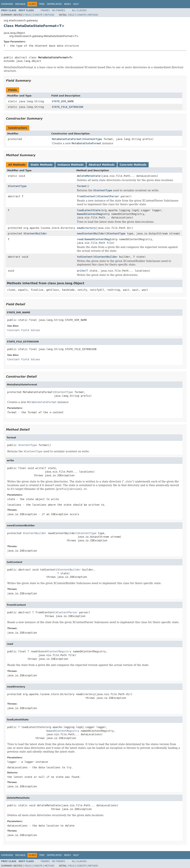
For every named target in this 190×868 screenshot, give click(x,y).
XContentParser (108, 196)
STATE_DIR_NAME (63, 101)
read (80, 239)
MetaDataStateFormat (67, 139)
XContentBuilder (35, 233)
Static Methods (41, 165)
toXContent (85, 257)
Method (49, 15)
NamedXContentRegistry (93, 214)
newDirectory (86, 228)
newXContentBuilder (91, 233)
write (81, 271)
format (82, 186)
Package (20, 4)
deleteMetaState (89, 176)
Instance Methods (71, 165)
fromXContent (86, 196)
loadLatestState (89, 210)
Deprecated (54, 4)
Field (28, 15)
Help (76, 4)
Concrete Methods (133, 165)
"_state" (128, 481)
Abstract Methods (102, 165)
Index (68, 4)
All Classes (79, 10)
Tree (42, 4)
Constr (38, 15)
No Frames (59, 10)
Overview (7, 4)
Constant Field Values (24, 330)
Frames (45, 10)
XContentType (92, 139)
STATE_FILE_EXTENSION (68, 107)
